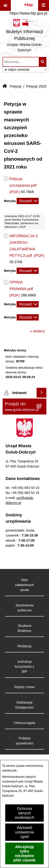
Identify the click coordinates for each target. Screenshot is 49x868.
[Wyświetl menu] (44, 5)
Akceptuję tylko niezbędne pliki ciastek (24, 853)
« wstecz (37, 331)
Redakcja (24, 646)
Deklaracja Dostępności (24, 705)
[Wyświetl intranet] (41, 393)
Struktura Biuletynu (24, 628)
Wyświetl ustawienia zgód (25, 832)
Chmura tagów (25, 723)
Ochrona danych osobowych (24, 813)
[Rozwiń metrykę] (28, 201)
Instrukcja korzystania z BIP (24, 667)
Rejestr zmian (25, 687)
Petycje (16, 86)
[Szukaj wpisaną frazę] (43, 62)
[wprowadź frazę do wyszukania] (21, 62)
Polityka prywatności (24, 741)
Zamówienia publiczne (24, 608)
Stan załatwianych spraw (25, 585)
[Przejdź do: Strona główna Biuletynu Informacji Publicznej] (5, 86)
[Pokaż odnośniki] (5, 5)
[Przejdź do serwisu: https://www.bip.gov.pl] (28, 8)
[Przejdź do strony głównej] (24, 37)
